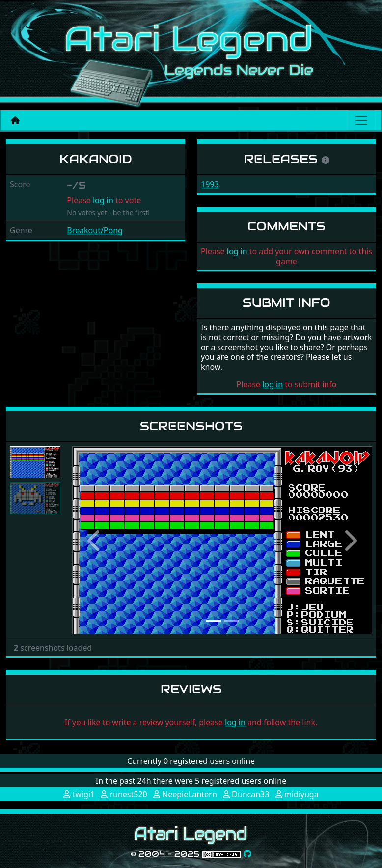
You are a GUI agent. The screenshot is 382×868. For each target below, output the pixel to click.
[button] (95, 540)
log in (103, 200)
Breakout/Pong (95, 230)
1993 (210, 184)
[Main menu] (361, 120)
